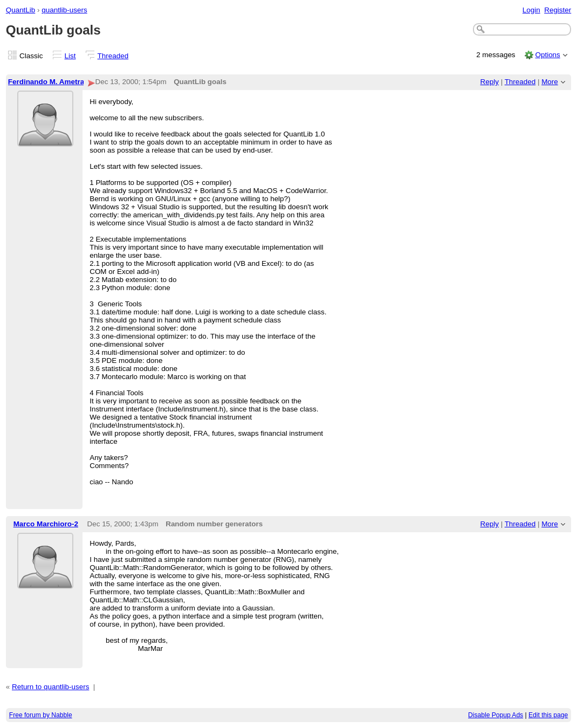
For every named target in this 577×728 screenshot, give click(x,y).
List (70, 56)
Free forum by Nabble (41, 715)
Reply (490, 82)
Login (531, 10)
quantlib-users (64, 10)
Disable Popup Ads (496, 715)
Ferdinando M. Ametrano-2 (54, 82)
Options (547, 55)
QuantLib (21, 10)
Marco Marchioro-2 (46, 524)
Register (558, 10)
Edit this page (548, 715)
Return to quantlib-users (50, 687)
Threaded (113, 56)
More (550, 82)
